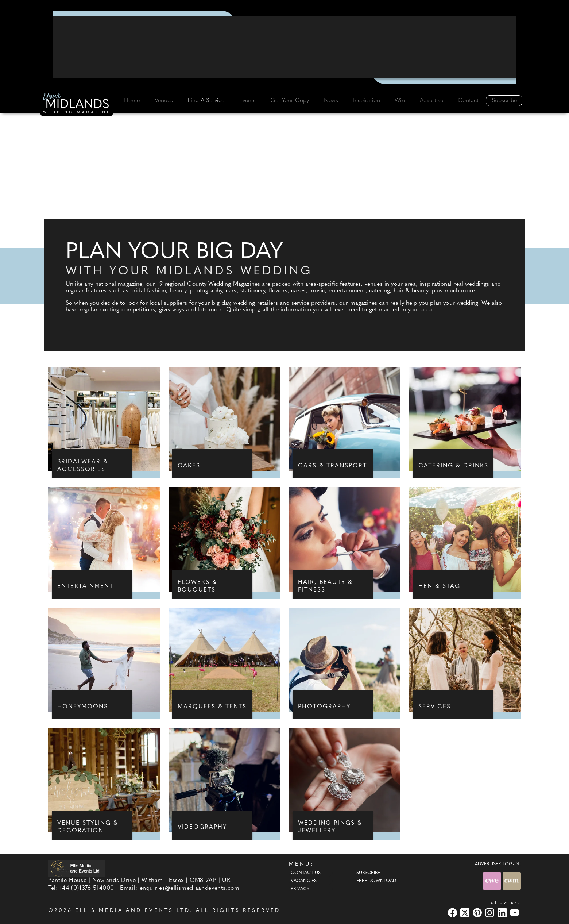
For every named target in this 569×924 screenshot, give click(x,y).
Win (400, 101)
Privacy (300, 889)
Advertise (431, 101)
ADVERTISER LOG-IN (497, 864)
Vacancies (304, 881)
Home (132, 101)
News (331, 101)
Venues (164, 101)
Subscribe (504, 101)
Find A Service (206, 101)
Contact (468, 101)
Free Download (376, 881)
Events (247, 101)
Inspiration (367, 101)
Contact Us (306, 873)
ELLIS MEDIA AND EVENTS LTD (132, 911)
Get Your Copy (290, 101)
